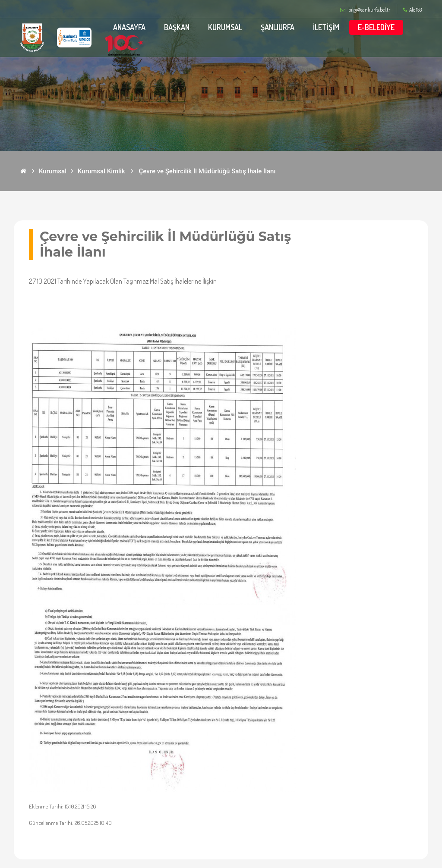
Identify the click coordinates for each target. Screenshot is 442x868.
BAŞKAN (177, 27)
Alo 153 (412, 10)
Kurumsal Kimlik (101, 171)
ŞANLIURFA (278, 27)
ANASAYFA (129, 27)
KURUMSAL (225, 27)
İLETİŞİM (326, 27)
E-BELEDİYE (376, 27)
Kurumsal (53, 171)
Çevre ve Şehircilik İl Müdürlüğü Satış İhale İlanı (207, 171)
